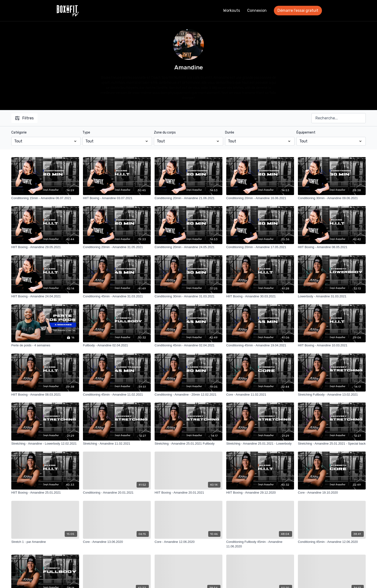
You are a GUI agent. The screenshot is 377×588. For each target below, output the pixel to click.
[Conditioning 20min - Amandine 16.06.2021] (260, 198)
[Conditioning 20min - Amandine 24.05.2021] (188, 247)
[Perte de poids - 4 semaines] (45, 345)
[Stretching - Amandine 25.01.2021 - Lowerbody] (260, 444)
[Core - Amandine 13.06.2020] (117, 542)
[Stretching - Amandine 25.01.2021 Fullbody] (188, 444)
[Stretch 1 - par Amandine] (45, 542)
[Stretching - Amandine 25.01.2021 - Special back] (332, 444)
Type (86, 132)
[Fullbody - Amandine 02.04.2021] (117, 345)
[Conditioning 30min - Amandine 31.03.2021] (188, 296)
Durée (230, 132)
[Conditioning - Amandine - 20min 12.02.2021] (188, 395)
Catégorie (19, 132)
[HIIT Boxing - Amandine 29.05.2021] (45, 247)
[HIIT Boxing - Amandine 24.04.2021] (45, 296)
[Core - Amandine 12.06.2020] (188, 542)
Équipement (306, 132)
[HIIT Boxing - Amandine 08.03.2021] (45, 395)
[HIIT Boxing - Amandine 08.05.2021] (332, 247)
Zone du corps (165, 132)
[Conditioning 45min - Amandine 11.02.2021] (117, 395)
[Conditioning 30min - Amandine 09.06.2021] (332, 198)
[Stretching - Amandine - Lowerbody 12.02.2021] (45, 444)
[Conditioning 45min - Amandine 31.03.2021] (117, 296)
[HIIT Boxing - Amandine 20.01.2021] (188, 493)
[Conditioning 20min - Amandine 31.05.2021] (117, 247)
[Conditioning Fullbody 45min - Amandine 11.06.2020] (260, 544)
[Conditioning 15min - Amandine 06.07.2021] (45, 198)
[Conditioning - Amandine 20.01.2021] (117, 493)
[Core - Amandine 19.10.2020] (332, 493)
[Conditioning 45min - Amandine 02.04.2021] (188, 345)
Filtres (24, 118)
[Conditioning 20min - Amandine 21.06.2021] (188, 198)
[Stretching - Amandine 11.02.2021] (117, 444)
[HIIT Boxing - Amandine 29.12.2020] (260, 493)
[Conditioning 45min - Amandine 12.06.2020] (332, 542)
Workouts (232, 10)
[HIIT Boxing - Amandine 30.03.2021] (260, 296)
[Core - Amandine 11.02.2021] (260, 395)
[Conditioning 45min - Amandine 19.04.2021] (260, 345)
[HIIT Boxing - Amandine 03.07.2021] (117, 198)
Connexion (257, 10)
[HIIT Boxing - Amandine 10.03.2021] (332, 345)
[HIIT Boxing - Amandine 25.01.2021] (45, 493)
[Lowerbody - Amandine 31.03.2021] (332, 296)
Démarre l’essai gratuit (298, 10)
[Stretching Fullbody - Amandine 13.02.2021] (332, 395)
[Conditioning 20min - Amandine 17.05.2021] (260, 247)
